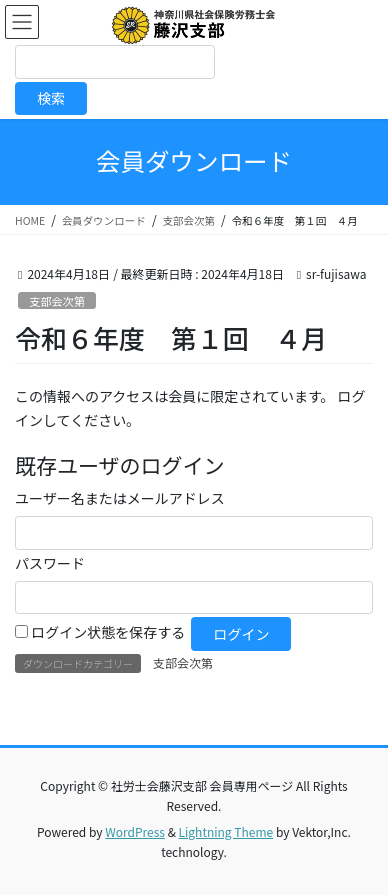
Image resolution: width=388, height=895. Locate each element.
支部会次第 (57, 301)
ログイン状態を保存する (108, 632)
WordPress (135, 831)
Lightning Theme (226, 831)
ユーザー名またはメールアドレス (120, 498)
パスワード (50, 563)
